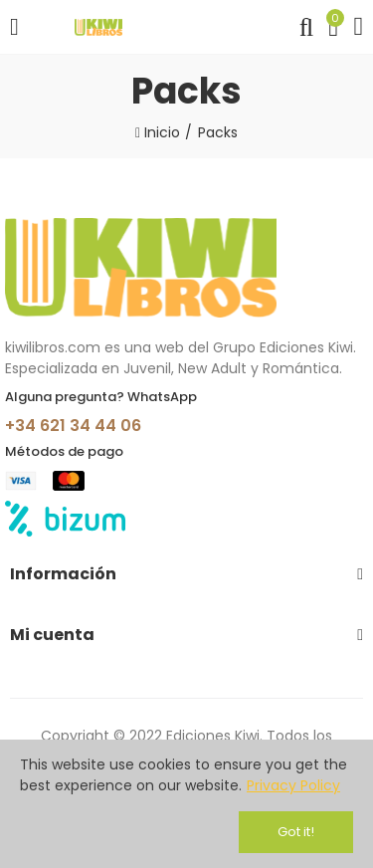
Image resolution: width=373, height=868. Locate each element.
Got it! (296, 832)
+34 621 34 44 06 (73, 426)
